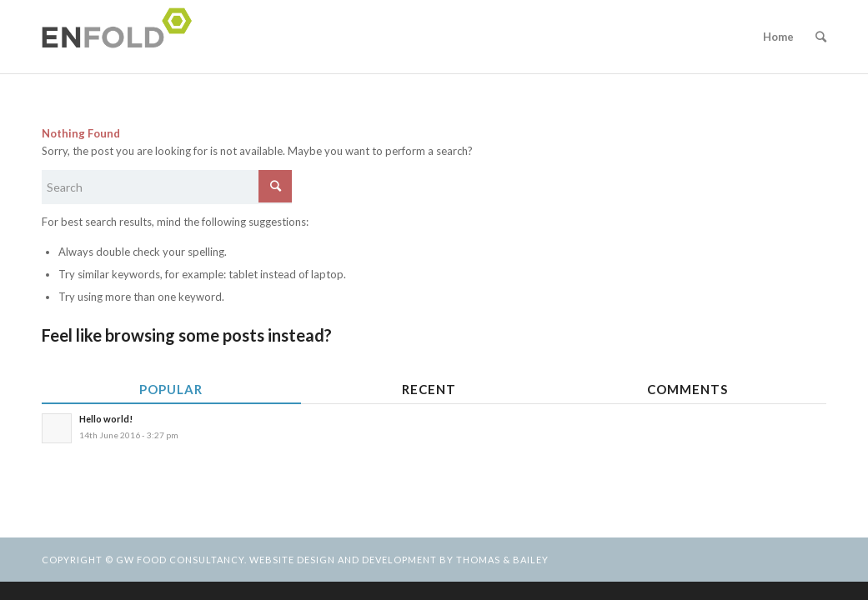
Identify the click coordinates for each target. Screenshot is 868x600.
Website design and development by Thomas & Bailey (399, 560)
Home (778, 37)
